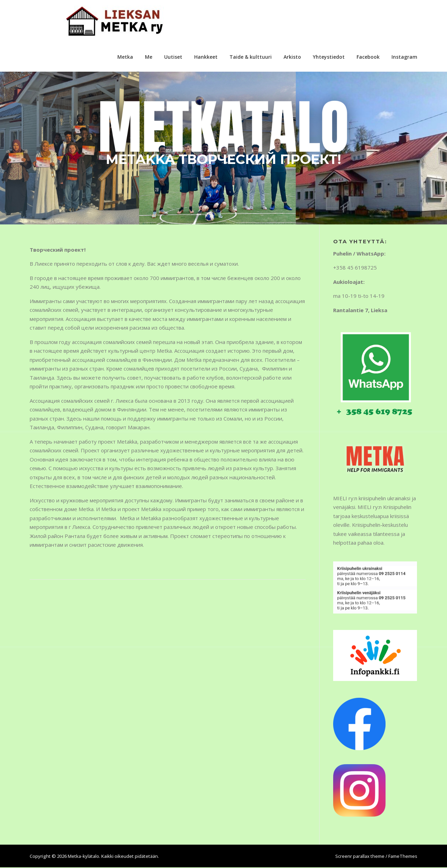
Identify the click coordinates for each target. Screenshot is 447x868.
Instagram (404, 57)
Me (149, 57)
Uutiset (173, 57)
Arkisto (292, 57)
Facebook (368, 57)
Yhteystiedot (329, 57)
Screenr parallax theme (360, 857)
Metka (125, 57)
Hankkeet (206, 57)
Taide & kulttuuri (251, 57)
